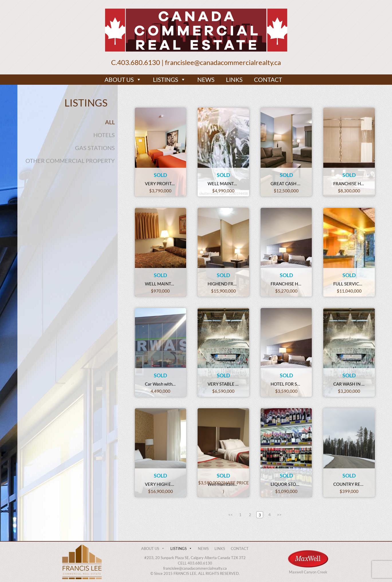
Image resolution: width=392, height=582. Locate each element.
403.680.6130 (139, 62)
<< (231, 515)
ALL (110, 122)
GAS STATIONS (95, 148)
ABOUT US (123, 80)
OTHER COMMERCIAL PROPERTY (70, 161)
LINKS (234, 79)
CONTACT (268, 79)
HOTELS (104, 135)
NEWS (206, 79)
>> (279, 515)
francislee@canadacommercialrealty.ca (223, 62)
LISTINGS (169, 80)
